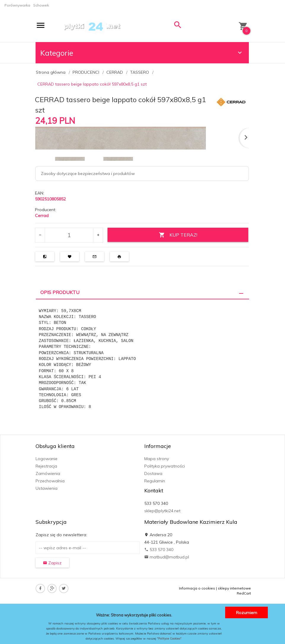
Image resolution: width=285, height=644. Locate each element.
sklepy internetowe (234, 588)
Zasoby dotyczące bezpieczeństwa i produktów (88, 174)
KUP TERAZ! (178, 235)
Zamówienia (48, 473)
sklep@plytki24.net (162, 511)
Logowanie (47, 459)
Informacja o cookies (197, 588)
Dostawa (153, 473)
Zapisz (52, 563)
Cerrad (42, 216)
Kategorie (142, 53)
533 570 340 (159, 550)
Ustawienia (47, 488)
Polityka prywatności (165, 466)
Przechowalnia (50, 481)
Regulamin (155, 481)
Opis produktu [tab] (60, 292)
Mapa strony (157, 459)
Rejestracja (46, 466)
